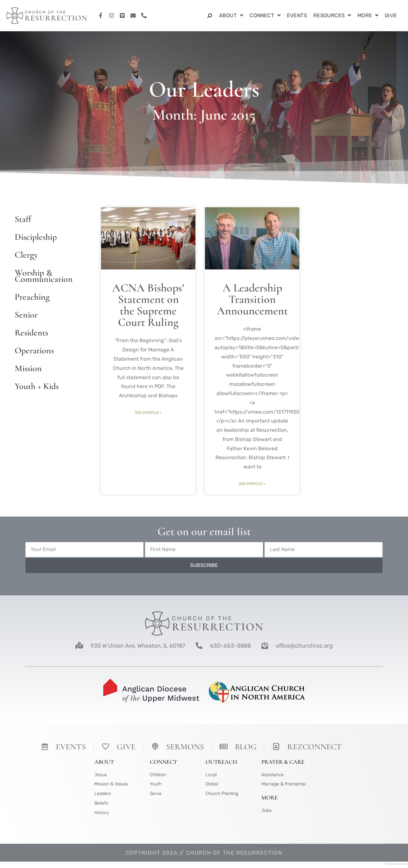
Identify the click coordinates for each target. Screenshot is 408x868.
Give (391, 15)
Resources (332, 16)
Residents (31, 333)
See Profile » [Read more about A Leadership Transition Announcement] (252, 484)
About (231, 16)
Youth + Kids (37, 386)
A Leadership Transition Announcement (252, 299)
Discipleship (36, 237)
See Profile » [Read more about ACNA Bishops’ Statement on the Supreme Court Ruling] (148, 413)
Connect (265, 16)
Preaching (32, 297)
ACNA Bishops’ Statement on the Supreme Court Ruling (148, 305)
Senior (26, 315)
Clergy (26, 255)
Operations (34, 350)
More (368, 16)
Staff (23, 219)
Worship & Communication (44, 276)
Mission (28, 368)
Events (297, 15)
